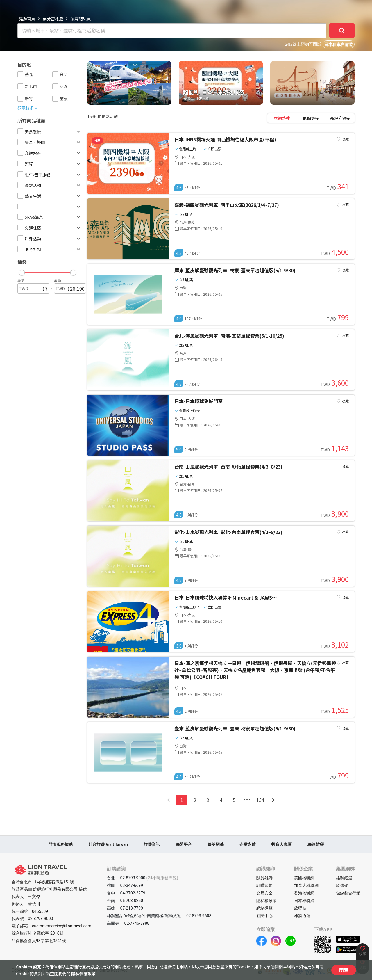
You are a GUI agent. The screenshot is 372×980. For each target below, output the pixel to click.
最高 (58, 280)
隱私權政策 (267, 901)
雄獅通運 (302, 916)
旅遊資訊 (152, 844)
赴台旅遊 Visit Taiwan (108, 844)
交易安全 (264, 893)
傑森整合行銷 (348, 893)
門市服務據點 (60, 844)
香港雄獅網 (304, 893)
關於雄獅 (264, 878)
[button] (48, 271)
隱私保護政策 (83, 974)
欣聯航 (300, 908)
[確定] (342, 31)
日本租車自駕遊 (339, 45)
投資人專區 (282, 844)
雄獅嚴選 (344, 878)
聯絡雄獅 (316, 844)
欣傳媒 (342, 885)
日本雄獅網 (304, 901)
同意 (344, 970)
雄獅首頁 (27, 19)
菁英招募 (216, 844)
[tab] (282, 118)
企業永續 (248, 844)
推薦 (97, 140)
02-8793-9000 (40, 919)
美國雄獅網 (304, 878)
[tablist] (311, 118)
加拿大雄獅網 (306, 885)
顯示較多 (28, 108)
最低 (21, 280)
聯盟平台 (184, 844)
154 (260, 800)
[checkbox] (20, 74)
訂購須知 (264, 885)
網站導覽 (264, 908)
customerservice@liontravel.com (62, 926)
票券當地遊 (53, 19)
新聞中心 (264, 916)
